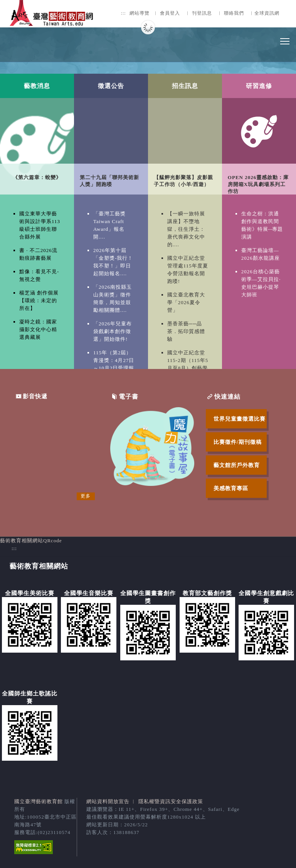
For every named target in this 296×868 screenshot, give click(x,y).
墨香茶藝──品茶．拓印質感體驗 (186, 331)
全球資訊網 (267, 13)
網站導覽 (140, 13)
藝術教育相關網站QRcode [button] (31, 541)
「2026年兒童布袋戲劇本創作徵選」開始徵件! (113, 331)
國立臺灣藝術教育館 (39, 801)
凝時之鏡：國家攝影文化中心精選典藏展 (38, 329)
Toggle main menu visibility (285, 39)
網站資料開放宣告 (108, 801)
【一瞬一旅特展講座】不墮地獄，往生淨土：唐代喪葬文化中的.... (186, 229)
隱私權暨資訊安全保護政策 (171, 801)
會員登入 (170, 13)
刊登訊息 (202, 13)
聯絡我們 (234, 13)
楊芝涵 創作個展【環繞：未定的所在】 (39, 300)
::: (124, 13)
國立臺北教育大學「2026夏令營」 (186, 302)
